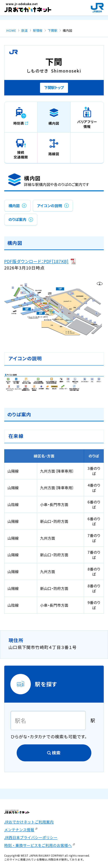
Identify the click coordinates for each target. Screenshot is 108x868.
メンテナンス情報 (19, 830)
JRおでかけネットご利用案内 (29, 822)
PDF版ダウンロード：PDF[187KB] (36, 261)
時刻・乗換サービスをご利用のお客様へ (38, 845)
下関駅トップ (54, 87)
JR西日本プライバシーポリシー (31, 837)
